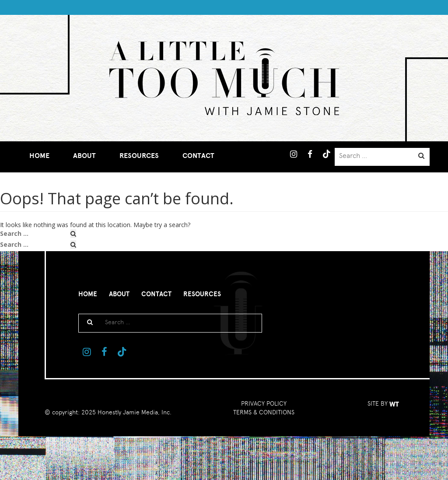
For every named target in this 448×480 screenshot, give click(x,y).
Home (39, 156)
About (84, 156)
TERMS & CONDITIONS (264, 412)
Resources (139, 156)
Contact (198, 156)
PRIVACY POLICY (264, 403)
